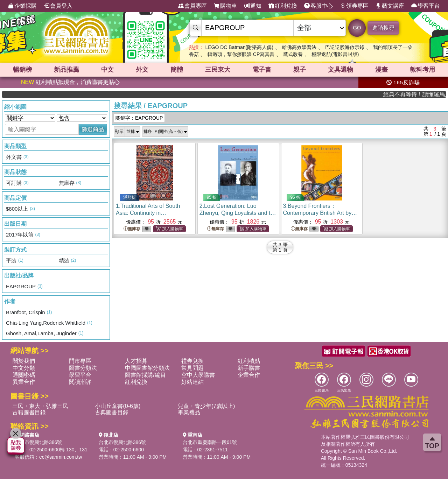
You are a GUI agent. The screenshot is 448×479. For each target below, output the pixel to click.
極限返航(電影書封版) (335, 54)
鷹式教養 (293, 54)
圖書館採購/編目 (145, 375)
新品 (66, 70)
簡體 (177, 70)
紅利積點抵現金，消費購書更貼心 (70, 82)
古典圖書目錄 (112, 412)
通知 (253, 6)
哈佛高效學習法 (299, 47)
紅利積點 (249, 361)
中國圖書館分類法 (147, 368)
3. (321, 213)
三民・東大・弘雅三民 (40, 406)
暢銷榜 (22, 70)
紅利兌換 (283, 6)
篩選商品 (93, 129)
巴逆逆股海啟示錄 (345, 47)
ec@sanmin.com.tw (61, 457)
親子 (300, 70)
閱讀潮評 (80, 382)
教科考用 (422, 70)
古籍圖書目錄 (29, 412)
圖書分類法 (83, 368)
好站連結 (192, 382)
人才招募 (136, 361)
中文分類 (24, 368)
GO (357, 27)
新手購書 (249, 368)
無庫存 (132, 229)
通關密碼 (24, 375)
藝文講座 (390, 6)
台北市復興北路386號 (38, 442)
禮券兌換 (192, 361)
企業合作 (249, 375)
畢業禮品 (189, 412)
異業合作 (24, 382)
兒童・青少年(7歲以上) (206, 406)
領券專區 (354, 6)
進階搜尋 (383, 28)
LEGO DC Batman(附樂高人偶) (239, 47)
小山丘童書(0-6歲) (118, 406)
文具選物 (341, 70)
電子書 (262, 70)
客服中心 (318, 6)
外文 (142, 70)
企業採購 (22, 6)
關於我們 (24, 361)
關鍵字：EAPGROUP (139, 118)
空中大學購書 (198, 375)
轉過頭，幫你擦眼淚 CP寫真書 (241, 54)
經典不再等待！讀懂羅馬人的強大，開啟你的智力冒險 (424, 94)
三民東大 (218, 70)
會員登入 (58, 6)
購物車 (225, 6)
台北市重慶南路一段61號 (210, 442)
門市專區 (80, 361)
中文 (107, 70)
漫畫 (381, 70)
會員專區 (192, 6)
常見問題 (192, 368)
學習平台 (426, 6)
